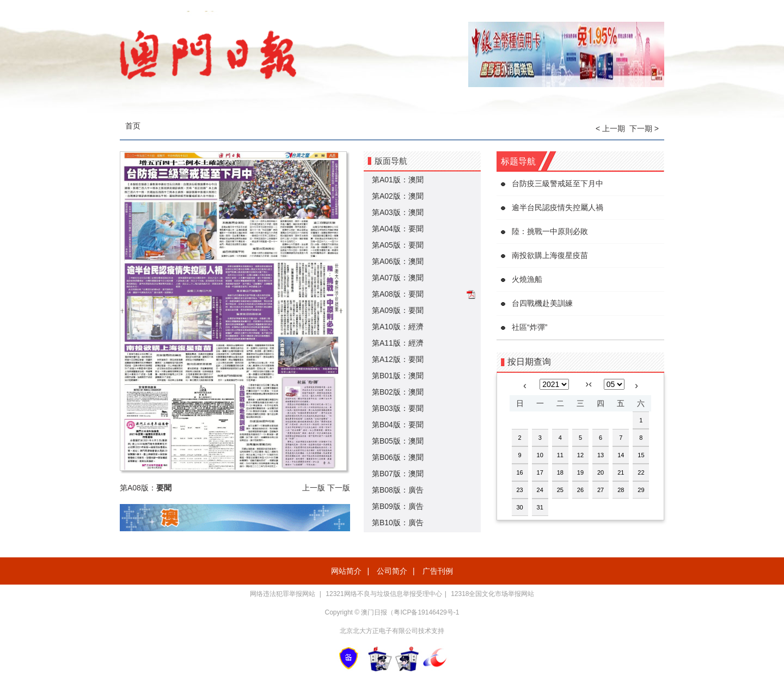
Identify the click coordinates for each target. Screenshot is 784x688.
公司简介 (392, 571)
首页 (133, 126)
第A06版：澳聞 (398, 261)
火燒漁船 (527, 279)
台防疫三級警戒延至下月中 (558, 183)
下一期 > (644, 128)
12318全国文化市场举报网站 (492, 594)
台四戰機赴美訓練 (542, 303)
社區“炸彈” (529, 327)
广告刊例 (438, 571)
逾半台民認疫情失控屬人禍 (558, 207)
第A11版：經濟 (398, 343)
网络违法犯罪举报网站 (283, 594)
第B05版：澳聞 (398, 441)
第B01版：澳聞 (398, 376)
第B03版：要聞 (398, 408)
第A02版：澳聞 (398, 196)
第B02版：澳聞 (398, 392)
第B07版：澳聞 (398, 474)
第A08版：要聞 (398, 294)
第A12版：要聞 (398, 359)
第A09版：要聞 (398, 310)
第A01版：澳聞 (398, 180)
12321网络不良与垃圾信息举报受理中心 (384, 594)
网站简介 (346, 571)
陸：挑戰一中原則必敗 (550, 231)
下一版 (339, 488)
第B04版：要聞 (398, 425)
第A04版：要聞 (398, 229)
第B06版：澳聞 (398, 457)
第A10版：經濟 (398, 327)
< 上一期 (610, 128)
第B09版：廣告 (398, 506)
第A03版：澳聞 (398, 212)
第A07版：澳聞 (398, 278)
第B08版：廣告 (398, 490)
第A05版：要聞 (398, 245)
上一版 (314, 488)
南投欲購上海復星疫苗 (550, 255)
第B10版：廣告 (398, 523)
